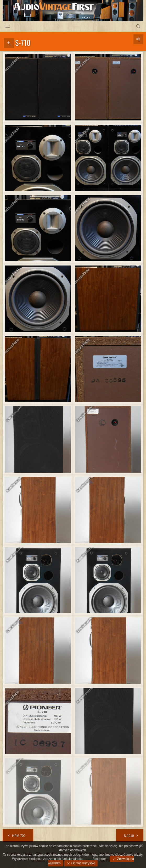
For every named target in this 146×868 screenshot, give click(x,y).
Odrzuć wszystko (83, 863)
